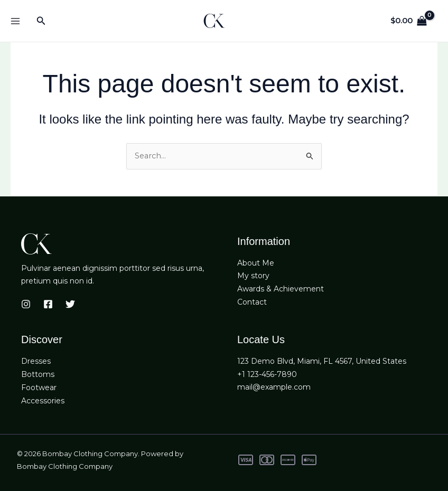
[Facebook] (48, 305)
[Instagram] (26, 305)
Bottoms (38, 374)
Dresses (36, 362)
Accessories (43, 401)
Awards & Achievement (281, 289)
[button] (41, 21)
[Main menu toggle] (15, 21)
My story (253, 276)
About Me (256, 263)
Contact (252, 303)
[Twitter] (70, 305)
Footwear (39, 388)
